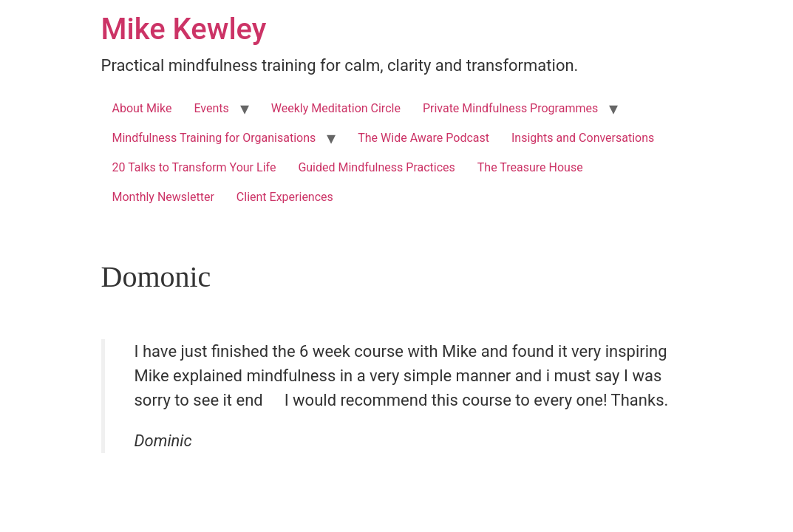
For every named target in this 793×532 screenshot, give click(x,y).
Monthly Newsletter (163, 197)
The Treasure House (530, 167)
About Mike (142, 108)
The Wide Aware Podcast (423, 138)
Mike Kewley (184, 29)
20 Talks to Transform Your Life (194, 167)
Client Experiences (285, 197)
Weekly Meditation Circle (336, 108)
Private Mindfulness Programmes (510, 108)
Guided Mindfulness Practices (376, 167)
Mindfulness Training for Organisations (214, 138)
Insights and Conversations (583, 138)
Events (211, 108)
